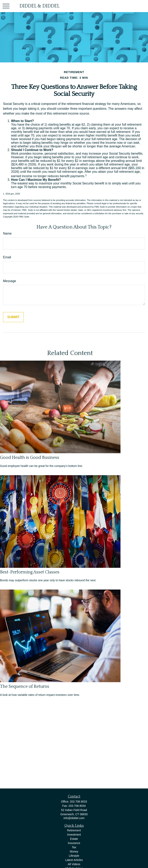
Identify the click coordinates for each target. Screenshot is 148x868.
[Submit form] (13, 317)
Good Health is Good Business (30, 458)
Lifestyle (74, 856)
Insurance (74, 843)
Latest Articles (74, 860)
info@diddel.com (74, 818)
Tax (74, 847)
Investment (74, 835)
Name (7, 233)
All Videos (74, 864)
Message (10, 281)
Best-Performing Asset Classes (30, 572)
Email (7, 257)
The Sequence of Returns (25, 686)
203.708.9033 (79, 802)
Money (74, 851)
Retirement (74, 830)
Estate (74, 839)
